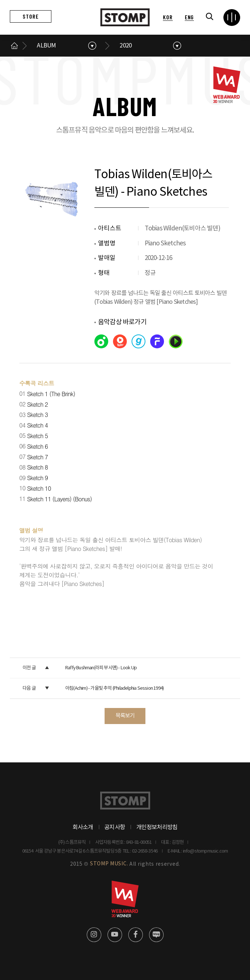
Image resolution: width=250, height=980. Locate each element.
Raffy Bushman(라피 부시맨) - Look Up (101, 668)
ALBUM (46, 46)
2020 (126, 46)
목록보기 (125, 716)
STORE (31, 16)
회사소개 (83, 827)
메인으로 (14, 46)
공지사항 (115, 827)
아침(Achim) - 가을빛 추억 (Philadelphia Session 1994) (114, 688)
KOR (168, 17)
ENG (189, 17)
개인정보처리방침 (157, 827)
